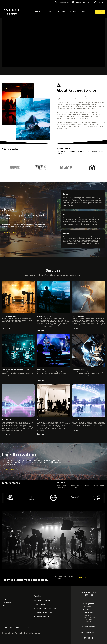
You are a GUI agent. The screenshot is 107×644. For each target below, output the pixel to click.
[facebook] (92, 638)
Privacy (19, 628)
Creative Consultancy (42, 616)
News (83, 12)
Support (5, 628)
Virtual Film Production (42, 600)
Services (38, 12)
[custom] (95, 2)
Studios (4, 599)
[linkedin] (103, 2)
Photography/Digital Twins (43, 612)
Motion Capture (40, 604)
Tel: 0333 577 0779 (89, 609)
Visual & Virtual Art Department (45, 608)
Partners (73, 12)
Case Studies (60, 12)
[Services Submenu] (41, 12)
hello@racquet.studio (89, 632)
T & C (12, 628)
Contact (27, 628)
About (49, 12)
